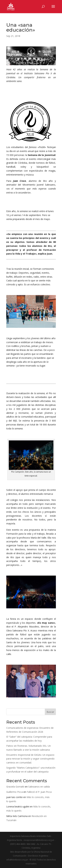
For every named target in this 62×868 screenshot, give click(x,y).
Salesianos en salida (39, 787)
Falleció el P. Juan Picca (39, 792)
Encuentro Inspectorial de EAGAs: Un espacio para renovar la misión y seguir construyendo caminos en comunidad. (30, 759)
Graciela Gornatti (15, 787)
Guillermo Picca (15, 792)
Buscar (50, 712)
